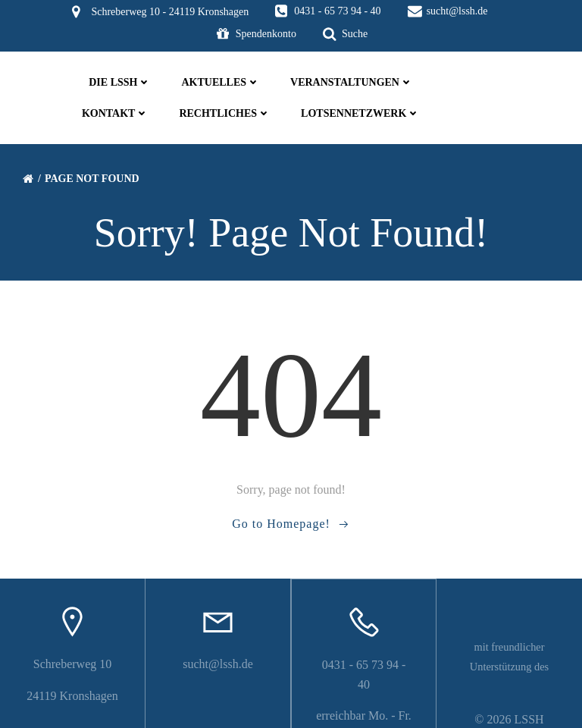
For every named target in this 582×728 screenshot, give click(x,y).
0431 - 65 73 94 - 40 (364, 654)
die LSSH (120, 82)
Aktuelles (221, 82)
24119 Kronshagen (72, 684)
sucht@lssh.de (218, 653)
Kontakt (115, 113)
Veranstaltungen (351, 82)
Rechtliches (225, 113)
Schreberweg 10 (73, 653)
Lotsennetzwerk (360, 113)
